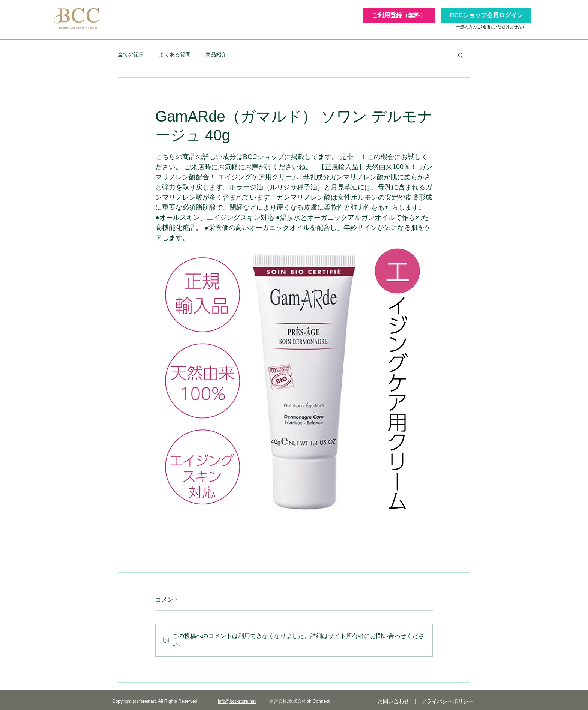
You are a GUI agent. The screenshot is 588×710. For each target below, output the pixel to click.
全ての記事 (131, 54)
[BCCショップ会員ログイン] (486, 15)
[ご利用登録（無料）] (399, 15)
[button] (461, 55)
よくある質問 (175, 54)
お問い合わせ (393, 701)
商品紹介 (216, 54)
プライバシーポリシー (447, 701)
